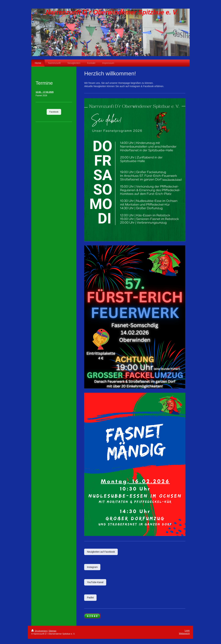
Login (187, 631)
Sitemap (52, 631)
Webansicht (184, 634)
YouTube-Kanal (95, 582)
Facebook (54, 112)
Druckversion (40, 631)
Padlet (90, 598)
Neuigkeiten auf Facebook (101, 552)
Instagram (92, 567)
